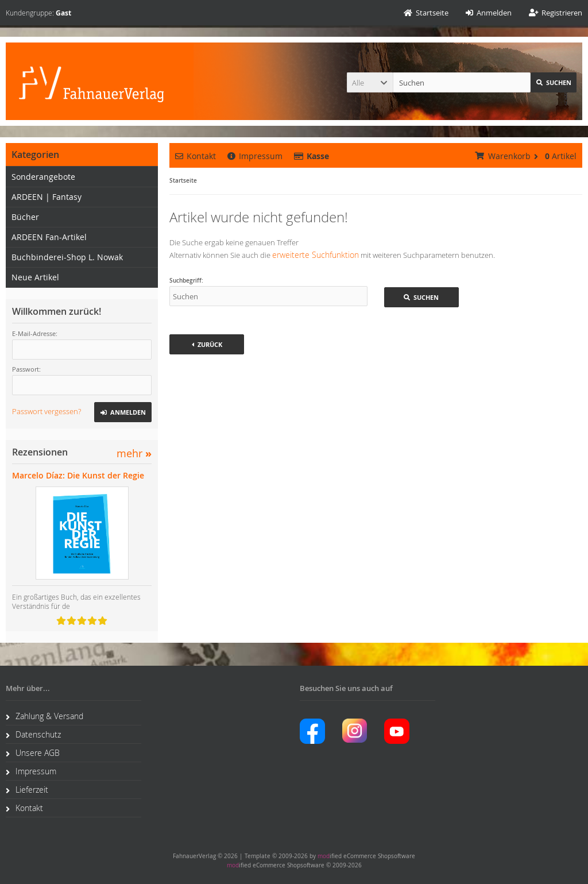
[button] (370, 82)
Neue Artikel (35, 277)
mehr (134, 453)
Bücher (25, 217)
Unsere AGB (33, 753)
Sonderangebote (43, 177)
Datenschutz (33, 734)
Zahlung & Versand (45, 716)
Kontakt (196, 156)
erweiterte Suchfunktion (316, 255)
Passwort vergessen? (47, 411)
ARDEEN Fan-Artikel (49, 237)
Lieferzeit (27, 790)
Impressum (255, 156)
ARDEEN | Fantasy (47, 197)
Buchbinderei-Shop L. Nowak (67, 257)
